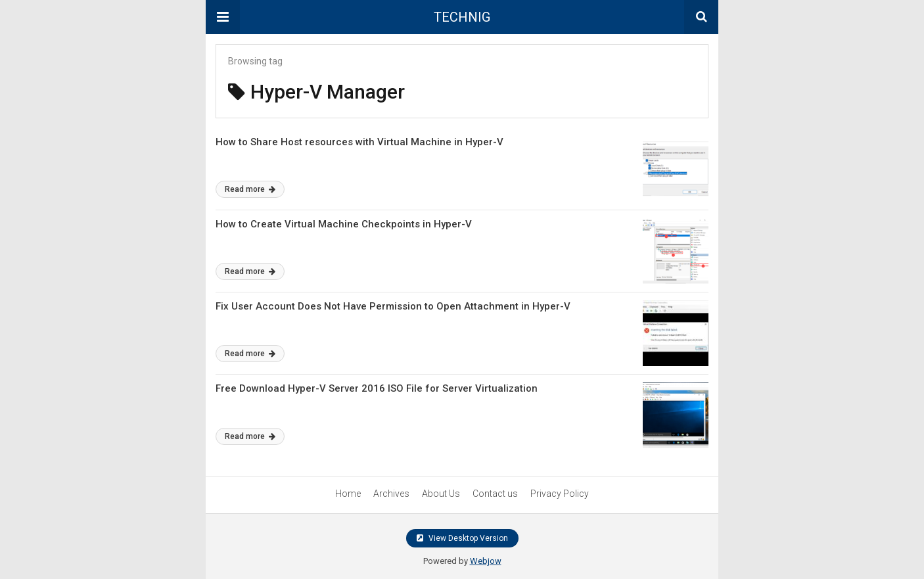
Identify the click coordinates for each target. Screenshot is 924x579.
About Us (441, 494)
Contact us (495, 494)
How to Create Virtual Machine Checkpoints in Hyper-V (344, 224)
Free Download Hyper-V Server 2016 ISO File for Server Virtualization (377, 388)
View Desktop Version (462, 538)
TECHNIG (462, 17)
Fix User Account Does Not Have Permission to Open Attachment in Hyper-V (393, 306)
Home (348, 494)
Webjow (486, 561)
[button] (223, 17)
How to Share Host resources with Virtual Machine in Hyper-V (359, 142)
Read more (250, 189)
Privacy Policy (560, 494)
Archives (391, 494)
